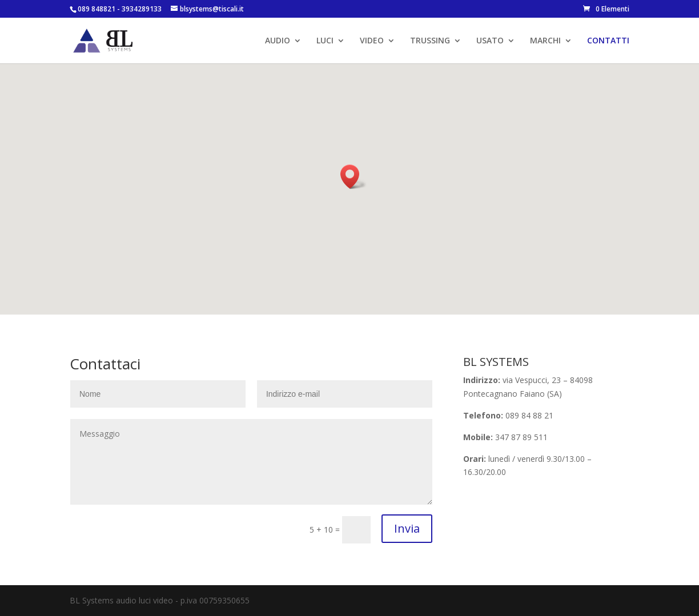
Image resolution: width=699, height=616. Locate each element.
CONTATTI (608, 41)
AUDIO (278, 41)
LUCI (325, 41)
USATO (490, 41)
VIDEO (372, 41)
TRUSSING (430, 41)
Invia (407, 528)
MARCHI (545, 41)
